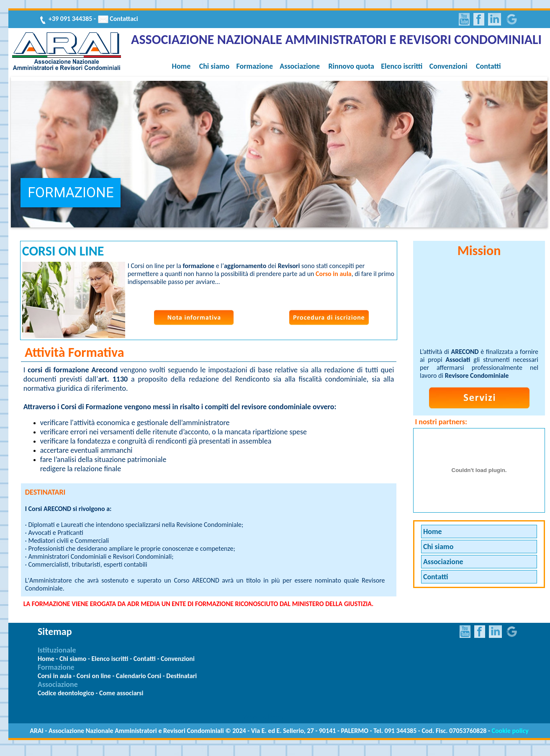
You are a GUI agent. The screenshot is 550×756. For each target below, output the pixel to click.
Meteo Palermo (262, 717)
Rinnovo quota (351, 66)
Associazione (300, 66)
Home (181, 66)
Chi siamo (214, 66)
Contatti (488, 66)
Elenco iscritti (402, 66)
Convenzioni (448, 66)
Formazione (254, 66)
